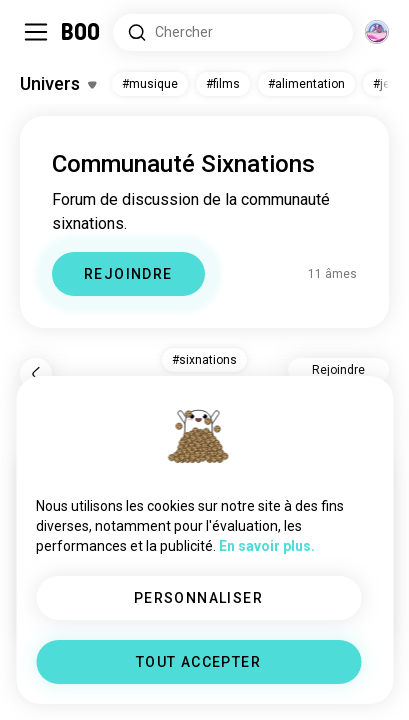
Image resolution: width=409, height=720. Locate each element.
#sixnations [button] (204, 360)
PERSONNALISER (198, 598)
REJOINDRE (128, 274)
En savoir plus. (267, 546)
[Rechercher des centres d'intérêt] (233, 32)
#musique (150, 84)
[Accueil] (81, 32)
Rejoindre (338, 370)
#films (223, 84)
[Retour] (36, 374)
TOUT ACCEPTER (198, 662)
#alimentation (306, 84)
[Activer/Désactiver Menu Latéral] (36, 32)
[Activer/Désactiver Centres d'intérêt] (58, 84)
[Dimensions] (377, 32)
